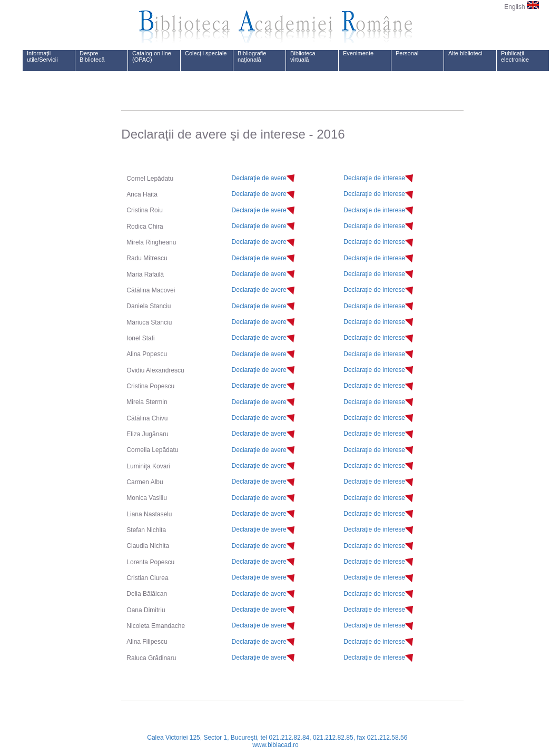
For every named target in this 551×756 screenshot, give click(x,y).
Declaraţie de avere (259, 178)
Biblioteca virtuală (303, 56)
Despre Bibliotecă (92, 56)
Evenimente (358, 53)
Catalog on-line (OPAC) (152, 56)
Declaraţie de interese (374, 178)
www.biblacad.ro (275, 745)
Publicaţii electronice (515, 56)
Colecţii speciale (206, 53)
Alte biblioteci (465, 53)
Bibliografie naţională (252, 56)
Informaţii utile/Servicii (42, 56)
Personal (407, 53)
